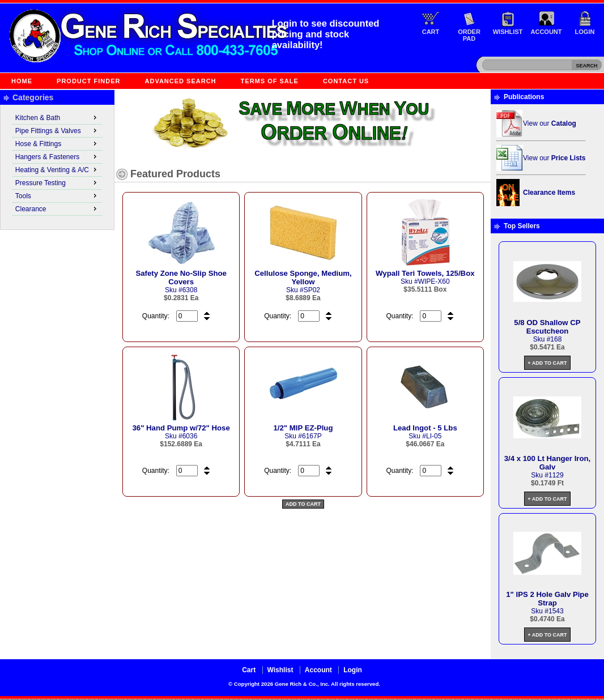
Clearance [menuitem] (57, 208)
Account (546, 32)
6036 (190, 436)
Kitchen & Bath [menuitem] (57, 117)
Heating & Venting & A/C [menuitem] (57, 169)
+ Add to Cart (547, 363)
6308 (190, 290)
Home (22, 81)
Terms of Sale (270, 81)
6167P (312, 436)
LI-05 (434, 436)
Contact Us (346, 81)
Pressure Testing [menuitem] (57, 182)
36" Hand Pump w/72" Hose (181, 428)
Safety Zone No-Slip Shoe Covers (181, 278)
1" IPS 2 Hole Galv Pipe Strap (547, 599)
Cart (431, 32)
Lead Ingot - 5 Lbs (425, 428)
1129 (556, 475)
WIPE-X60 (434, 281)
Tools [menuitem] (57, 195)
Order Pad (469, 35)
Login (585, 32)
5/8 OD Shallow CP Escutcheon (547, 327)
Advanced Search (181, 81)
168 (556, 339)
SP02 (312, 290)
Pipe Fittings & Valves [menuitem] (57, 130)
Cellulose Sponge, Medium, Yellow (303, 278)
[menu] (57, 164)
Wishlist (508, 32)
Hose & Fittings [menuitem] (57, 143)
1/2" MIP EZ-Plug (303, 428)
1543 (556, 611)
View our (550, 123)
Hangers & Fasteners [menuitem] (57, 156)
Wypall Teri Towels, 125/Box (425, 273)
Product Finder (88, 81)
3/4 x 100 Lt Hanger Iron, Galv (547, 463)
